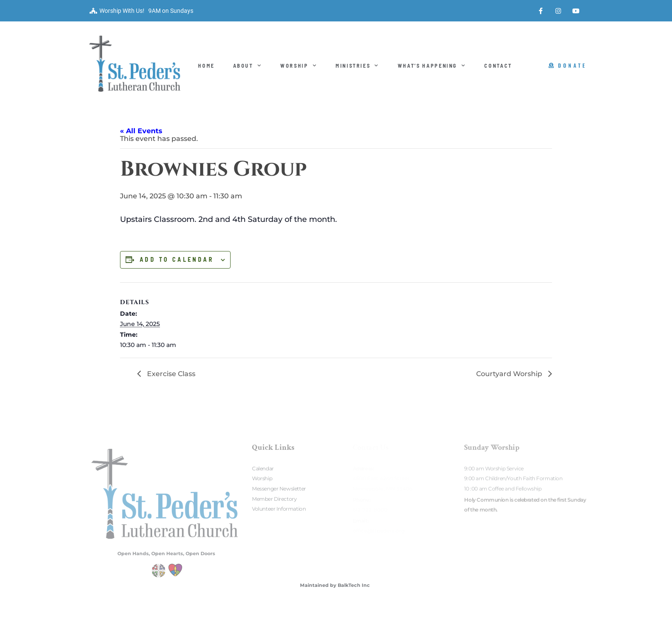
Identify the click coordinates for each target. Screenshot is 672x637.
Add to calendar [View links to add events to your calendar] (177, 260)
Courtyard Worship (510, 374)
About (248, 66)
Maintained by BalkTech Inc (335, 585)
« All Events (141, 131)
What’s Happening (432, 66)
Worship (299, 66)
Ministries (357, 66)
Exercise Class (170, 374)
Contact (498, 66)
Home (206, 66)
